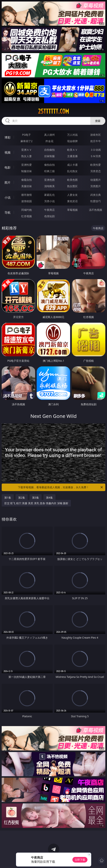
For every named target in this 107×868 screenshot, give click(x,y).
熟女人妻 (27, 156)
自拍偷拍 (49, 150)
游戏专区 (96, 135)
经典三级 (49, 171)
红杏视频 (27, 216)
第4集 (49, 498)
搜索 (98, 121)
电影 (8, 167)
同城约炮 (27, 210)
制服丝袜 (27, 171)
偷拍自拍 (49, 165)
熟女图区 (72, 186)
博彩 (8, 137)
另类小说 (49, 201)
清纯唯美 (49, 186)
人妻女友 (72, 195)
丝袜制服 (49, 156)
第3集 (36, 498)
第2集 (22, 498)
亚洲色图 (49, 180)
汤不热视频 (96, 210)
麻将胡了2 (27, 141)
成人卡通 (72, 165)
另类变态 (96, 171)
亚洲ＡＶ (27, 150)
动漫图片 (96, 180)
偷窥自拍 (27, 180)
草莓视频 (72, 210)
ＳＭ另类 (96, 156)
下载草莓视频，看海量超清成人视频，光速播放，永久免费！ (61, 487)
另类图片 (96, 186)
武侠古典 (96, 195)
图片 (8, 182)
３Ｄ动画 (96, 150)
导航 (8, 212)
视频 (8, 152)
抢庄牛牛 (96, 141)
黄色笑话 (72, 201)
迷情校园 (27, 201)
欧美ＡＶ (72, 150)
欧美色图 (72, 180)
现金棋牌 (72, 141)
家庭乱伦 (49, 195)
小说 (8, 197)
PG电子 (26, 135)
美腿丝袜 (27, 186)
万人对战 (72, 135)
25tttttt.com (53, 111)
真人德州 (49, 135)
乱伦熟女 (72, 171)
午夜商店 (49, 210)
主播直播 (72, 156)
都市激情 (27, 195)
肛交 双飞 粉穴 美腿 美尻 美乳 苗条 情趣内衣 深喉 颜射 (36, 503)
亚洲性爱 (27, 165)
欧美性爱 (96, 165)
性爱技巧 (96, 201)
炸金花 (49, 141)
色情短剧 (49, 216)
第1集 (8, 498)
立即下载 (80, 860)
